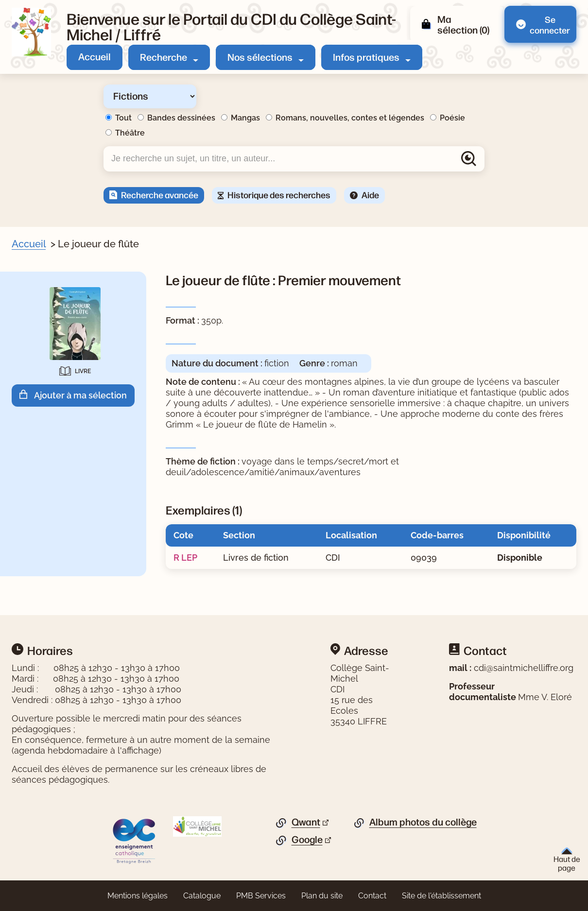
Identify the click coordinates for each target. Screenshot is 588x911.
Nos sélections (260, 57)
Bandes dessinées (181, 118)
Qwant (306, 822)
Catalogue (202, 896)
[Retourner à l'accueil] (31, 32)
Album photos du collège (423, 822)
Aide (370, 194)
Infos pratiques (366, 57)
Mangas (245, 118)
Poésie (452, 118)
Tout (123, 118)
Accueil (95, 56)
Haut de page (567, 860)
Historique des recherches (279, 194)
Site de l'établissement (441, 896)
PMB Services (261, 896)
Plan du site (322, 896)
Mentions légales (138, 896)
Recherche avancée (160, 194)
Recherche (164, 57)
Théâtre (130, 133)
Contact (372, 896)
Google (307, 840)
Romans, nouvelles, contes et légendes (350, 118)
